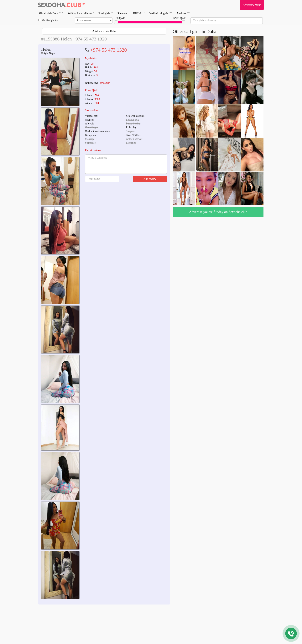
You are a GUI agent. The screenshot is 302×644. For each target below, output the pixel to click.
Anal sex (183, 13)
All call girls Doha (51, 13)
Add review (150, 179)
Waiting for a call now (81, 13)
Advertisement (252, 5)
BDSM (139, 13)
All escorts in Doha (104, 31)
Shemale (123, 13)
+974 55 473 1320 (108, 50)
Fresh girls (106, 13)
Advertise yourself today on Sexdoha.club (218, 212)
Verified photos (48, 20)
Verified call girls (160, 13)
